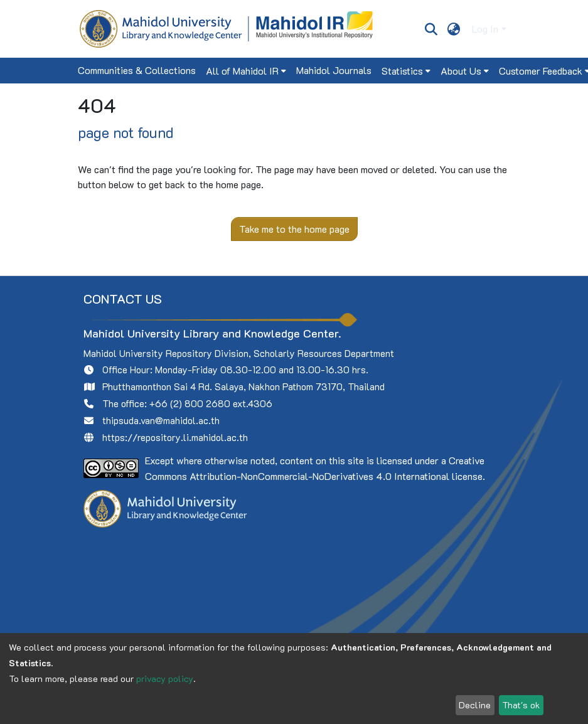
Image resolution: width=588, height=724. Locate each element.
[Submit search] (431, 29)
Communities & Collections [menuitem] (137, 70)
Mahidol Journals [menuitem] (334, 70)
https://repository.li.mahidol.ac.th (175, 437)
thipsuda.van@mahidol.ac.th (161, 420)
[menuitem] (453, 29)
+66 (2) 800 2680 (190, 403)
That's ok (521, 705)
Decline (475, 705)
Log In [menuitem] (485, 29)
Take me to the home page (294, 229)
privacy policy (165, 679)
